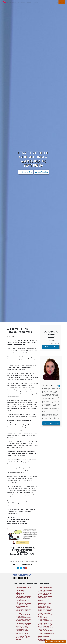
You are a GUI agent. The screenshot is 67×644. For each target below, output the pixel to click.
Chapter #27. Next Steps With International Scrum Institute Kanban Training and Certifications (46, 636)
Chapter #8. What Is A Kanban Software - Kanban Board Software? (24, 621)
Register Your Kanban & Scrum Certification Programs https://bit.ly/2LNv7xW (22, 551)
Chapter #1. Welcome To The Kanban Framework (23, 588)
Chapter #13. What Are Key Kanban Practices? (45, 588)
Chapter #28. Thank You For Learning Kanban (45, 640)
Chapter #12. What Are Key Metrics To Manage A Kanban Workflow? (23, 638)
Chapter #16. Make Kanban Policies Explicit (45, 597)
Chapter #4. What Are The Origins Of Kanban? (23, 601)
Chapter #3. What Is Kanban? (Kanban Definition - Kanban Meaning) (23, 598)
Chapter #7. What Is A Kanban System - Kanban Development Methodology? (24, 616)
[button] (41, 172)
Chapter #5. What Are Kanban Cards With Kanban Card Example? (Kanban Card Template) (24, 606)
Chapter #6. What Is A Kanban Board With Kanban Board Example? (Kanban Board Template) (24, 611)
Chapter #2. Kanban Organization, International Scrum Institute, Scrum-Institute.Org (23, 593)
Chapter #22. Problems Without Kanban (44, 618)
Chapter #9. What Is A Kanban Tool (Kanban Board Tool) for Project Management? (24, 625)
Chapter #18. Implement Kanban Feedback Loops (45, 603)
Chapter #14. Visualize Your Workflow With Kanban (45, 591)
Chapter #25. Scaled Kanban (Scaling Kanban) (45, 628)
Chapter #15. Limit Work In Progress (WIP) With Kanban (45, 594)
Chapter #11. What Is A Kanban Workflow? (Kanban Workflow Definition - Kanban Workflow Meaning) (23, 633)
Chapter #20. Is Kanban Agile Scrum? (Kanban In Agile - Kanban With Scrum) (46, 611)
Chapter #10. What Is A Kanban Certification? (22, 628)
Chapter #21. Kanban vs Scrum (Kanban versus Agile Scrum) (45, 615)
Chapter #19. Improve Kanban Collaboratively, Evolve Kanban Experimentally (46, 606)
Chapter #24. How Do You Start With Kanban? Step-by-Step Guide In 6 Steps (46, 625)
